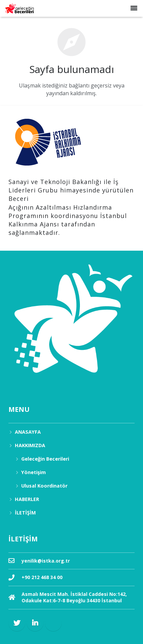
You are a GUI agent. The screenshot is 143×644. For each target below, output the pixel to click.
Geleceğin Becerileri (45, 459)
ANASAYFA (28, 432)
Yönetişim (34, 472)
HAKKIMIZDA (30, 445)
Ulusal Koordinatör (44, 486)
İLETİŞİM (25, 513)
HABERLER (27, 499)
